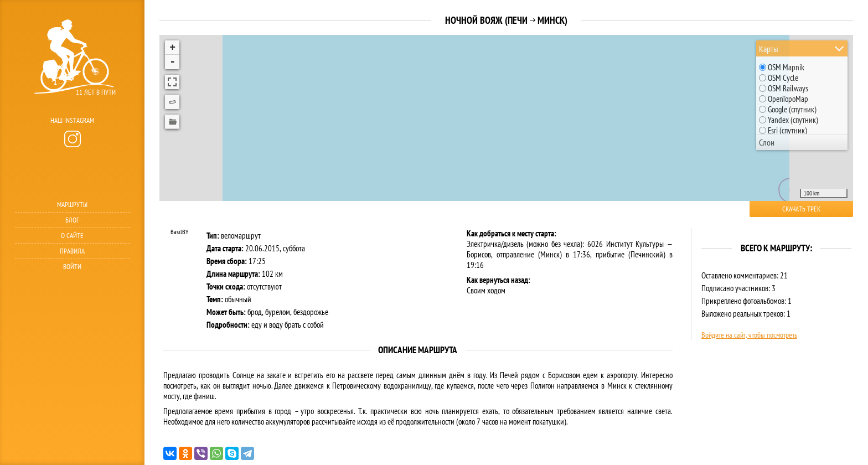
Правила (72, 251)
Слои (767, 142)
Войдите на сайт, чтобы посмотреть (749, 335)
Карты (769, 49)
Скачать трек (801, 209)
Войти (72, 267)
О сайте (72, 236)
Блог (72, 220)
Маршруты (72, 205)
